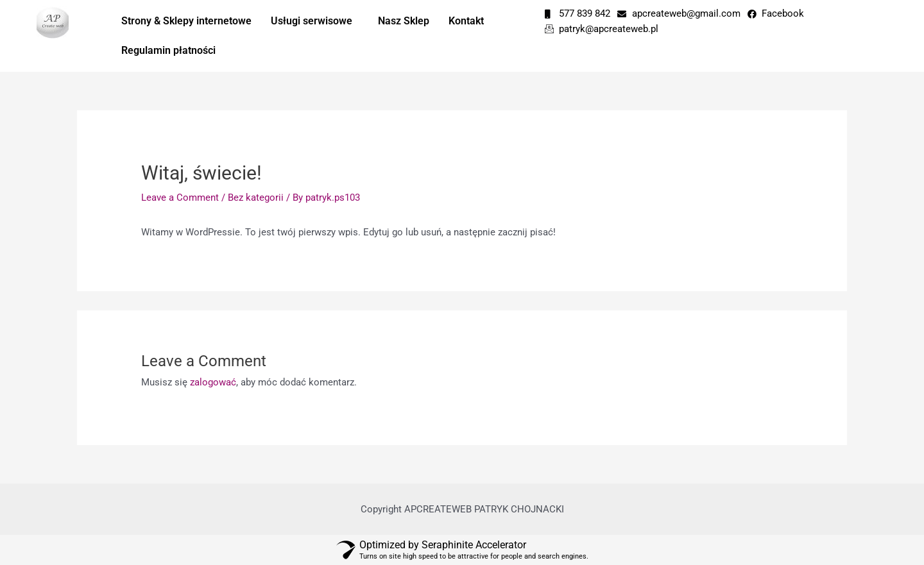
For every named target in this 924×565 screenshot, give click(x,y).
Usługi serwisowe (312, 21)
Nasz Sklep (404, 21)
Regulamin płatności (168, 50)
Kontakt (466, 21)
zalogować (213, 382)
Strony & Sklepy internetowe (186, 21)
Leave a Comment (180, 198)
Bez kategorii (256, 198)
